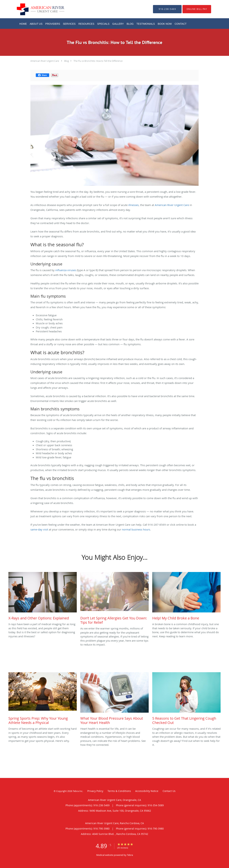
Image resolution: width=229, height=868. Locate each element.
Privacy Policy (95, 791)
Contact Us (169, 791)
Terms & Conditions (119, 791)
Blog (67, 61)
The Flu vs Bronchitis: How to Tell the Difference (98, 61)
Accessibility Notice (147, 791)
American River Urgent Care (45, 61)
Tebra (130, 855)
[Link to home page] (35, 9)
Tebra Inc (78, 791)
